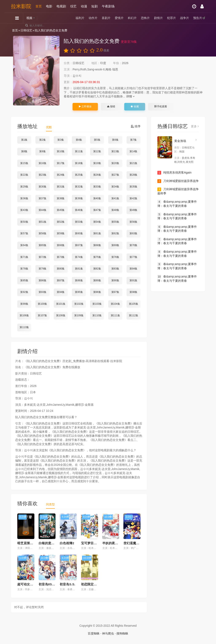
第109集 (79, 315)
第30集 (43, 187)
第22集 (24, 175)
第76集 (115, 257)
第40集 (97, 198)
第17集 (61, 163)
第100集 (42, 304)
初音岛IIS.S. (47, 584)
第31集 (61, 187)
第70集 (133, 245)
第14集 (133, 151)
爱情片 (119, 18)
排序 (136, 126)
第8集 (24, 151)
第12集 (97, 151)
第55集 (115, 222)
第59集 (61, 233)
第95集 (79, 292)
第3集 (61, 140)
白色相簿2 (67, 543)
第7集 (133, 140)
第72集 (43, 257)
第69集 (115, 245)
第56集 (133, 222)
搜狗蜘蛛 (122, 633)
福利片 (80, 18)
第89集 (97, 280)
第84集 (133, 269)
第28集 (133, 175)
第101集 (61, 304)
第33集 (97, 187)
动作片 (93, 18)
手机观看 (161, 106)
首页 (39, 6)
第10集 (61, 151)
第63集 (133, 233)
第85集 (24, 280)
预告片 (198, 18)
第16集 (43, 163)
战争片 (185, 18)
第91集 (133, 280)
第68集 (97, 245)
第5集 (97, 140)
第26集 (97, 175)
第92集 (24, 292)
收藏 (135, 106)
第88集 (79, 280)
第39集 (79, 198)
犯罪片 (171, 18)
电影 (49, 6)
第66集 (61, 245)
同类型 (50, 504)
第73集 (61, 257)
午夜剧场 (108, 6)
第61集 (97, 233)
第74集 (79, 257)
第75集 (97, 257)
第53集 (79, 222)
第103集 (97, 304)
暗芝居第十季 (27, 543)
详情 (130, 96)
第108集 (61, 315)
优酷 (49, 127)
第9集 (43, 151)
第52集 (61, 222)
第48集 (115, 210)
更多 (195, 126)
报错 (111, 106)
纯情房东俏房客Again (174, 173)
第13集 (115, 151)
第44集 (43, 210)
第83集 (115, 269)
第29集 (24, 187)
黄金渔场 (180, 141)
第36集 (24, 198)
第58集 (43, 233)
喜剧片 (106, 18)
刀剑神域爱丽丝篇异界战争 (178, 181)
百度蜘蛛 (94, 633)
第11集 (79, 151)
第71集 (24, 257)
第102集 (79, 304)
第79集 (43, 269)
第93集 (43, 292)
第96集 (97, 292)
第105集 (134, 304)
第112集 (134, 315)
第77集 (133, 257)
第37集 (43, 198)
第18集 (79, 163)
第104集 (115, 304)
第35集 (133, 187)
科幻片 (132, 18)
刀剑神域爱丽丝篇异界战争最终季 (178, 191)
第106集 (24, 315)
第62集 (115, 233)
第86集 (43, 280)
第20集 (115, 163)
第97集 (115, 292)
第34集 (115, 187)
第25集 (79, 175)
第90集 (115, 280)
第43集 (24, 210)
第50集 (24, 222)
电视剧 (61, 6)
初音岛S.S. (67, 584)
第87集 (61, 280)
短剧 (94, 6)
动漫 (84, 6)
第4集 (79, 140)
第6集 (115, 140)
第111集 (115, 315)
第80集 (61, 269)
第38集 (61, 198)
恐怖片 (145, 18)
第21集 (133, 163)
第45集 (61, 210)
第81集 (79, 269)
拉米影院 (21, 6)
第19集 (97, 163)
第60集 (79, 233)
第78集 (24, 269)
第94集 (61, 292)
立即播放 (85, 106)
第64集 (24, 245)
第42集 (133, 198)
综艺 (73, 6)
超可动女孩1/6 (27, 584)
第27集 (115, 175)
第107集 (42, 315)
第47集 (97, 210)
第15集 (24, 163)
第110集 (97, 315)
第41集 (115, 198)
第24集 (61, 175)
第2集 (43, 140)
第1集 (24, 140)
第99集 (24, 304)
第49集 (133, 210)
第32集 (79, 187)
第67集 (79, 245)
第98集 (133, 292)
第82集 (97, 269)
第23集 (43, 175)
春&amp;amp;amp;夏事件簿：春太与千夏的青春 (177, 204)
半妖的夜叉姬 (112, 543)
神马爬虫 (108, 633)
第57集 (24, 233)
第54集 (97, 222)
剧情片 (158, 18)
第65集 (43, 245)
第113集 (24, 327)
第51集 (43, 222)
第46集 (79, 210)
